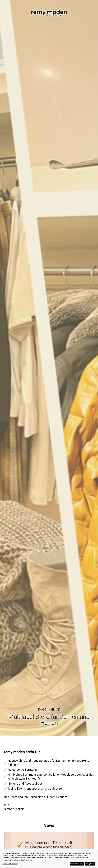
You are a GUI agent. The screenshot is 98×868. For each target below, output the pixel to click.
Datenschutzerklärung (10, 864)
